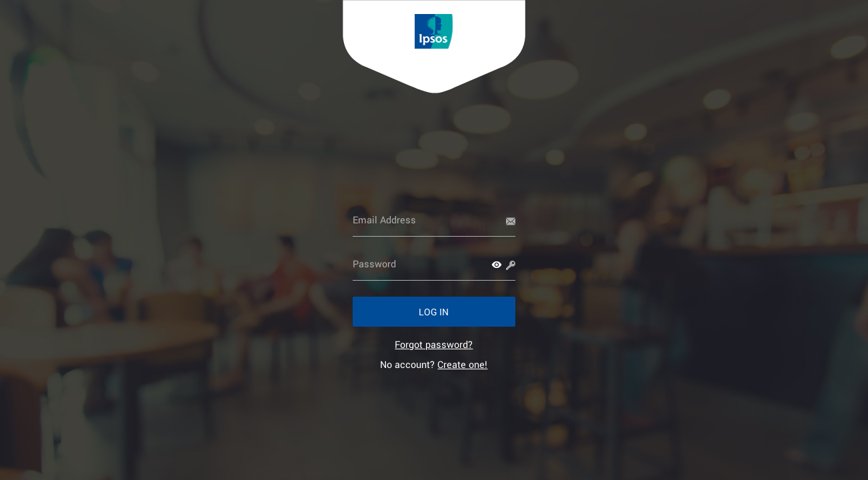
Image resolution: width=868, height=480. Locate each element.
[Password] (434, 264)
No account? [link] (434, 364)
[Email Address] (434, 220)
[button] (497, 265)
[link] (434, 344)
